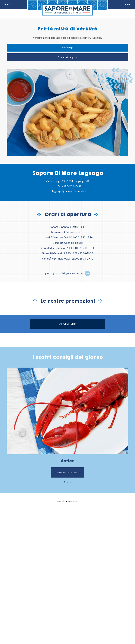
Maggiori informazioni (68, 608)
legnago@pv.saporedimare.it (69, 191)
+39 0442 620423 (72, 186)
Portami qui (67, 48)
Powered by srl (68, 636)
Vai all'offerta (67, 459)
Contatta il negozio (68, 57)
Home (128, 4)
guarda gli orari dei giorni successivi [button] (64, 273)
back (7, 4)
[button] (87, 273)
